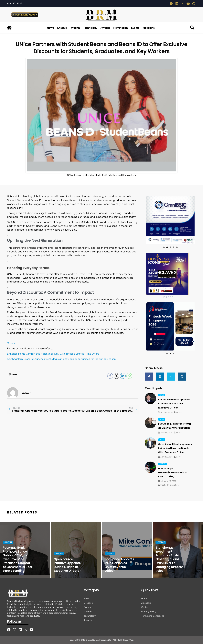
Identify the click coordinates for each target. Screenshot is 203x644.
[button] (192, 28)
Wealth (75, 28)
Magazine (149, 28)
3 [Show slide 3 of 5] (168, 297)
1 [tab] (164, 247)
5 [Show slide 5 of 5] (173, 297)
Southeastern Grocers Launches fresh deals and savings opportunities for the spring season (61, 359)
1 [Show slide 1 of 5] (164, 297)
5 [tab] (177, 247)
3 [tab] (170, 247)
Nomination (121, 28)
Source (11, 343)
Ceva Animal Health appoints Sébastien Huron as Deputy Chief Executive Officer (175, 448)
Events (135, 28)
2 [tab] (167, 247)
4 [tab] (174, 247)
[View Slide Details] (170, 220)
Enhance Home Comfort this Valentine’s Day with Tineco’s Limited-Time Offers (53, 354)
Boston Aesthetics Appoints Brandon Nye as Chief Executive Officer (174, 404)
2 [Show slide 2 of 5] (166, 297)
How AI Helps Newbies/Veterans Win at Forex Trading (173, 472)
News (50, 28)
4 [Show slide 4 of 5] (171, 297)
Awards (105, 28)
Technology (90, 28)
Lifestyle (62, 28)
